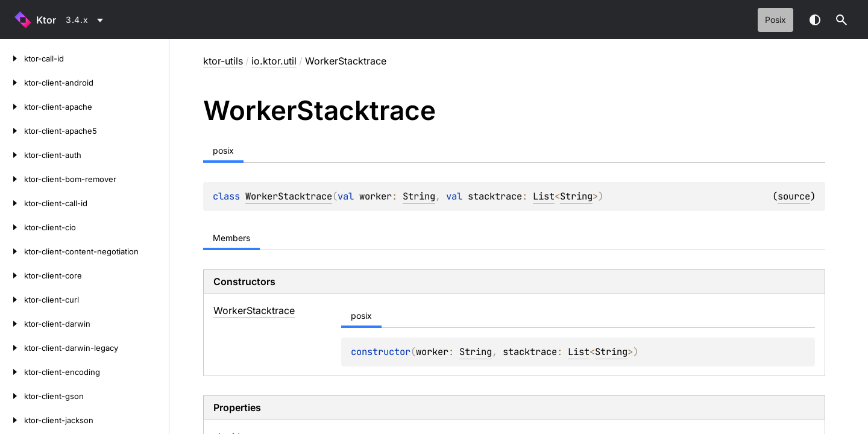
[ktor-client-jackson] (12, 420)
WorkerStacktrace (289, 196)
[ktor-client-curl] (12, 300)
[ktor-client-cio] (12, 227)
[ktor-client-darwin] (12, 324)
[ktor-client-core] (12, 275)
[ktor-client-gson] (12, 396)
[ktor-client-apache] (12, 107)
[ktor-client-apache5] (12, 131)
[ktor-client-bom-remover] (12, 179)
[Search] (841, 20)
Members (231, 238)
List (544, 196)
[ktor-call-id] (12, 58)
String (419, 196)
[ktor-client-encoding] (12, 372)
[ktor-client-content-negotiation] (12, 251)
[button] (841, 20)
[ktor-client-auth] (12, 155)
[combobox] (86, 20)
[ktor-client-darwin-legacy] (12, 348)
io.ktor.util (274, 61)
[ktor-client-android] (12, 83)
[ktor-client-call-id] (12, 203)
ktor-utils (223, 61)
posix (775, 20)
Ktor (46, 20)
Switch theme (815, 20)
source (794, 196)
